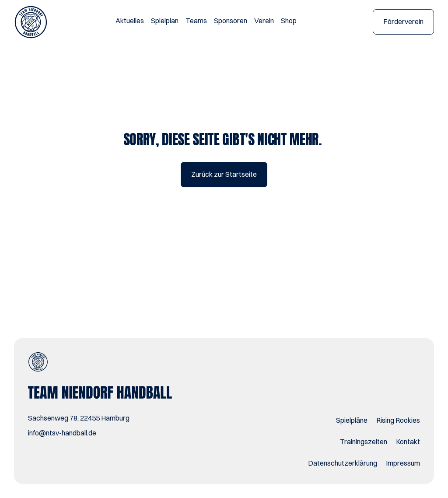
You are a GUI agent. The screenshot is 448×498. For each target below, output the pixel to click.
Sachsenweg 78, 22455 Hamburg (79, 418)
